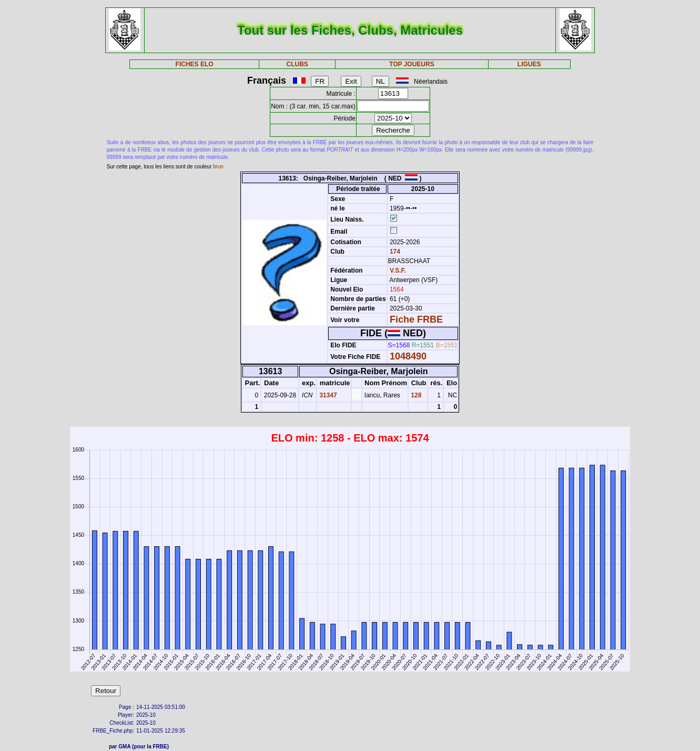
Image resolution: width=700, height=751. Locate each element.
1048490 (408, 356)
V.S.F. (398, 271)
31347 (327, 395)
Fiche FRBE (416, 319)
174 (394, 252)
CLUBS (297, 64)
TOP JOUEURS (412, 64)
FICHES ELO (195, 64)
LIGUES (529, 64)
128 (415, 395)
